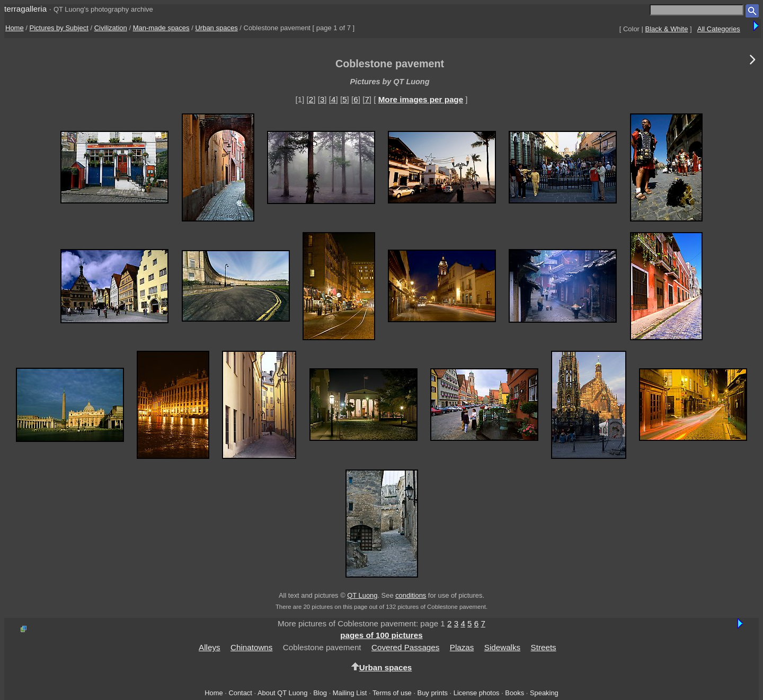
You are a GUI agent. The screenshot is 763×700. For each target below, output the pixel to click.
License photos (477, 693)
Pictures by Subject (59, 28)
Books (514, 693)
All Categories (719, 29)
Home (15, 28)
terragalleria (25, 9)
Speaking (544, 693)
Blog (320, 693)
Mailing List (350, 693)
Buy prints (433, 693)
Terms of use (392, 693)
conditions (411, 595)
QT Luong (362, 595)
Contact (240, 693)
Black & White (667, 29)
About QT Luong (282, 693)
